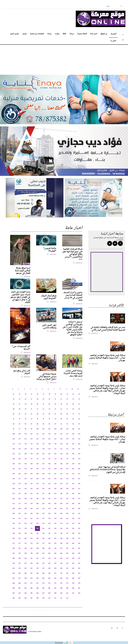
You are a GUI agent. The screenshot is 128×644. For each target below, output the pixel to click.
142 (73, 444)
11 (78, 389)
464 (61, 578)
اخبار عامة (94, 34)
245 (43, 489)
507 (31, 598)
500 (61, 593)
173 (43, 459)
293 (43, 509)
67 (55, 414)
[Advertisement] (64, 59)
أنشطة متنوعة (82, 34)
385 (20, 548)
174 (49, 459)
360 (14, 538)
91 (55, 424)
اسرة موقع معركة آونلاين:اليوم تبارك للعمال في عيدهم (23, 271)
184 (37, 464)
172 (37, 459)
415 (55, 558)
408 (14, 558)
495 (31, 593)
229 (20, 484)
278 (25, 504)
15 (31, 394)
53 (43, 409)
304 (37, 514)
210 (49, 474)
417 (67, 558)
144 (14, 449)
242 (25, 489)
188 (61, 464)
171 (31, 459)
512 (61, 598)
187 (55, 464)
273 (67, 499)
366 (49, 538)
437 (43, 568)
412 (37, 558)
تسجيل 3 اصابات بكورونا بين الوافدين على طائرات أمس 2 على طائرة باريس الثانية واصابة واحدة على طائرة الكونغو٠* (72, 328)
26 (26, 399)
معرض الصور (14, 34)
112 (37, 434)
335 (79, 524)
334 (73, 524)
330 (49, 524)
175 (55, 459)
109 (20, 434)
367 (55, 538)
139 (55, 444)
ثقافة (64, 34)
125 (43, 439)
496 (37, 593)
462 (49, 578)
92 (61, 424)
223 (55, 479)
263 (79, 494)
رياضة (49, 34)
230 (25, 484)
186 (49, 464)
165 (67, 454)
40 (37, 404)
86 (26, 424)
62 (26, 414)
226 (73, 479)
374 (25, 543)
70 (73, 414)
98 (26, 429)
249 (67, 489)
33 (67, 399)
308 (61, 514)
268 (37, 499)
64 (37, 414)
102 (49, 429)
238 (73, 484)
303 (31, 514)
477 (67, 583)
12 (14, 394)
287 (79, 504)
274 (73, 499)
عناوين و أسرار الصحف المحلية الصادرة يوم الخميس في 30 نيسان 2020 (73, 296)
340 (37, 529)
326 (25, 524)
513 (67, 598)
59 (79, 409)
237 (67, 484)
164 (61, 454)
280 (37, 504)
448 (37, 573)
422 (25, 563)
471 (31, 583)
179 (79, 459)
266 (25, 499)
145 (20, 449)
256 (37, 494)
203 (79, 469)
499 (55, 593)
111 (31, 434)
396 (14, 553)
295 (55, 509)
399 (31, 553)
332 (61, 524)
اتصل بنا (113, 41)
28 (37, 399)
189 (67, 464)
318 (49, 519)
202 (73, 469)
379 (55, 543)
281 (43, 504)
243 (31, 489)
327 (31, 524)
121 (20, 439)
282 (49, 504)
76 (37, 419)
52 (37, 409)
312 (14, 519)
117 (67, 434)
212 (61, 474)
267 (31, 499)
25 (20, 399)
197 (43, 469)
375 (31, 543)
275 (79, 499)
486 (49, 588)
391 (55, 548)
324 (14, 524)
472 (37, 583)
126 (49, 439)
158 (25, 454)
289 (20, 509)
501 (67, 593)
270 (49, 499)
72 (14, 419)
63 (31, 414)
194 (25, 469)
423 (31, 563)
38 (26, 404)
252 (14, 494)
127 (55, 439)
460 (37, 578)
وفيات (57, 34)
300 (14, 514)
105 (67, 429)
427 (55, 563)
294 (49, 509)
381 (67, 543)
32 (61, 399)
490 (73, 588)
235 (55, 484)
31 (55, 399)
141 (67, 444)
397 (20, 553)
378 (49, 543)
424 (37, 563)
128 (61, 439)
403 (55, 553)
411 (31, 558)
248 (61, 489)
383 (79, 543)
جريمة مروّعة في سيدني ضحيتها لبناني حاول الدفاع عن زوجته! (46, 377)
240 (14, 489)
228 (14, 484)
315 (31, 519)
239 (79, 484)
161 (43, 454)
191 (79, 464)
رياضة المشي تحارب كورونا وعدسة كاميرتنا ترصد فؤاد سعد (73, 373)
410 (25, 558)
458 (25, 578)
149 (43, 449)
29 (43, 399)
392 (61, 548)
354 (49, 533)
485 (43, 588)
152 (61, 449)
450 (49, 573)
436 (37, 568)
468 (14, 583)
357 (67, 533)
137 (43, 444)
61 (20, 414)
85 (20, 424)
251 (79, 489)
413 (43, 558)
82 (73, 419)
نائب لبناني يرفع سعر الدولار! (22, 372)
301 (20, 514)
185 (43, 464)
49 (20, 409)
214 (73, 474)
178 (73, 459)
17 (43, 394)
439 (55, 568)
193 (20, 469)
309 (67, 514)
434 (25, 568)
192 (14, 469)
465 (67, 578)
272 (61, 499)
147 (31, 449)
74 (26, 419)
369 (67, 538)
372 (14, 543)
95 (79, 424)
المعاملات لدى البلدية (37, 34)
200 (61, 469)
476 (61, 583)
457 (20, 578)
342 (49, 529)
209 (43, 474)
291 (31, 509)
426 (49, 563)
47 (79, 404)
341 (43, 529)
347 (79, 529)
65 (43, 414)
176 (61, 459)
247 (55, 489)
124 (37, 439)
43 (55, 404)
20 (61, 394)
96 (14, 429)
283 (55, 504)
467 (79, 578)
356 (61, 533)
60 (14, 414)
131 (79, 439)
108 (14, 434)
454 (73, 573)
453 (67, 573)
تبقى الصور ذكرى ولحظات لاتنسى (49, 327)
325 (20, 524)
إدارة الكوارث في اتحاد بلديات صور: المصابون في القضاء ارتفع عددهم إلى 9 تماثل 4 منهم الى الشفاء (20, 297)
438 (49, 568)
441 (67, 568)
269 (43, 499)
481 (20, 588)
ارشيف (24, 34)
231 (31, 484)
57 (67, 409)
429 (67, 563)
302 (25, 514)
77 (43, 419)
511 (55, 598)
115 (55, 434)
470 (25, 583)
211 (55, 474)
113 (43, 434)
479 (79, 583)
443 (79, 568)
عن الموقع (104, 34)
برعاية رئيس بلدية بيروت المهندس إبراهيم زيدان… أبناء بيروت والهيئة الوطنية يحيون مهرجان (107, 358)
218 (25, 479)
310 (73, 514)
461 (43, 578)
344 (61, 529)
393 (67, 548)
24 (14, 399)
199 (55, 469)
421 (20, 563)
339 (31, 529)
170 (25, 459)
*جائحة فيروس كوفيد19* (50, 250)
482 (25, 588)
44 (61, 404)
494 (25, 593)
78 (49, 419)
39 (31, 404)
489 (67, 588)
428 (61, 563)
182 (25, 464)
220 (37, 479)
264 (14, 499)
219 (31, 479)
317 (43, 519)
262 (73, 494)
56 (61, 409)
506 (25, 598)
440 (61, 568)
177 (67, 459)
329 (43, 524)
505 (20, 598)
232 (37, 484)
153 (67, 449)
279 (31, 504)
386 (25, 548)
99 (31, 429)
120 (14, 439)
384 (14, 548)
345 (67, 529)
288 (14, 509)
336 (14, 529)
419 (79, 558)
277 (20, 504)
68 (61, 414)
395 (79, 548)
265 (20, 499)
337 (20, 529)
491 (79, 588)
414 (49, 558)
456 (14, 578)
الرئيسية (113, 34)
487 (55, 588)
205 (20, 474)
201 (67, 469)
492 (14, 593)
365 (43, 538)
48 (14, 409)
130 (73, 439)
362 (25, 538)
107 (79, 429)
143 (79, 444)
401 (43, 553)
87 (31, 424)
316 (37, 519)
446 (25, 573)
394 (73, 548)
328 (37, 524)
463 (55, 578)
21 (67, 394)
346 (73, 529)
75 (31, 419)
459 (31, 578)
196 (37, 469)
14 (26, 394)
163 (55, 454)
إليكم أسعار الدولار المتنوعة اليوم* (49, 297)
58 (73, 409)
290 (25, 509)
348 (14, 533)
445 (20, 573)
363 (31, 538)
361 (20, 538)
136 (37, 444)
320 (61, 519)
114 (49, 434)
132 (14, 444)
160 (37, 454)
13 (20, 394)
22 (73, 394)
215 (79, 474)
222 (49, 479)
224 (61, 479)
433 (20, 568)
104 (61, 429)
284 (61, 504)
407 (79, 553)
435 (31, 568)
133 (20, 444)
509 (43, 598)
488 (61, 588)
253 (20, 494)
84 (14, 424)
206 (25, 474)
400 (37, 553)
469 (20, 583)
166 (73, 454)
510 (49, 598)
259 (55, 494)
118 (73, 434)
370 (73, 538)
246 (49, 489)
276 (14, 504)
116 (61, 434)
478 (73, 583)
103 (55, 429)
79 (55, 419)
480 (14, 588)
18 (49, 394)
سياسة (72, 34)
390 (49, 548)
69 (67, 414)
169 (20, 459)
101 (43, 429)
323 (79, 519)
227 (79, 479)
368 (61, 538)
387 (31, 548)
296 (61, 509)
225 (67, 479)
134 (25, 444)
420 (14, 563)
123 (31, 439)
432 (14, 568)
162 (49, 454)
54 (49, 409)
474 (49, 583)
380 (61, 543)
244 (37, 489)
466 (73, 578)
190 (73, 464)
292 (37, 509)
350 (25, 533)
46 (73, 404)
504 (14, 598)
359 (79, 533)
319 (55, 519)
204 (14, 474)
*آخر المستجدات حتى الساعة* (21, 348)
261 (67, 494)
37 (20, 404)
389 (43, 548)
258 (49, 494)
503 (79, 593)
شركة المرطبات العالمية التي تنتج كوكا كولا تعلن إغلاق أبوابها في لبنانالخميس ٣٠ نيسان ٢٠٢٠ (72, 254)
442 (73, 568)
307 (55, 514)
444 (14, 573)
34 (73, 399)
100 (37, 429)
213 (67, 474)
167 (79, 454)
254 (25, 494)
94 (73, 424)
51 (31, 409)
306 (49, 514)
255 (31, 494)
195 (31, 469)
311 (79, 514)
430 (73, 563)
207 (31, 474)
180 (14, 464)
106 (73, 429)
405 (67, 553)
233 (43, 484)
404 (61, 553)
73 (20, 419)
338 (25, 529)
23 (79, 394)
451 (55, 573)
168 (14, 459)
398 (25, 553)
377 (43, 543)
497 (43, 593)
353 (43, 533)
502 (73, 593)
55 (55, 409)
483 (31, 588)
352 (37, 533)
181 (20, 464)
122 (25, 439)
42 (49, 404)
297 (67, 509)
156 (14, 454)
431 (79, 563)
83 (79, 419)
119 (79, 434)
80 (61, 419)
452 (61, 573)
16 (37, 394)
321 (67, 519)
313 (20, 519)
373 (20, 543)
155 (79, 449)
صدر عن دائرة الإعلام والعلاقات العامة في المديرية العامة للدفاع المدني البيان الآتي (108, 329)
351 (31, 533)
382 (73, 543)
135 (31, 444)
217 (20, 479)
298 (73, 509)
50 (26, 409)
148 (37, 449)
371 (79, 538)
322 (73, 519)
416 (61, 558)
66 (49, 414)
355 (55, 533)
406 (73, 553)
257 (43, 494)
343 (55, 529)
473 (43, 583)
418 (73, 558)
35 (79, 399)
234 (49, 484)
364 (37, 538)
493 (20, 593)
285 (67, 504)
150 (49, 449)
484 (37, 588)
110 (26, 434)
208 (37, 474)
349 (20, 533)
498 (49, 593)
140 (61, 444)
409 (20, 558)
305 (43, 514)
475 (55, 583)
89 (43, 424)
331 (55, 524)
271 (55, 499)
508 (37, 598)
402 (49, 553)
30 (49, 399)
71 (79, 414)
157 (20, 454)
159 (31, 454)
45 (67, 404)
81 (67, 419)
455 (79, 573)
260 (61, 494)
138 (49, 444)
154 (73, 449)
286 (73, 504)
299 (79, 509)
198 (49, 469)
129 (67, 439)
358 (73, 533)
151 (55, 449)
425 (43, 563)
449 (43, 573)
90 (49, 424)
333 (67, 524)
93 (67, 424)
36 (14, 404)
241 (20, 489)
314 (25, 519)
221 (43, 479)
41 (43, 404)
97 (20, 429)
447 (31, 573)
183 (31, 464)
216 (14, 479)
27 (31, 399)
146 (25, 449)
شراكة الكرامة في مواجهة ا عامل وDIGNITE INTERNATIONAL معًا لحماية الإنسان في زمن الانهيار (107, 470)
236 (61, 484)
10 (72, 389)
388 (37, 548)
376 (37, 543)
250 (73, 489)
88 (37, 424)
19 (55, 394)
